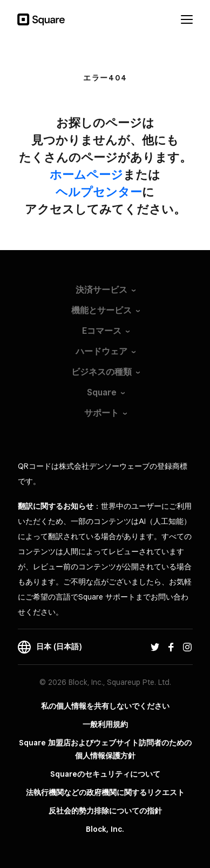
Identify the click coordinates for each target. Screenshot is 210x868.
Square (102, 392)
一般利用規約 (105, 724)
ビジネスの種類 (101, 372)
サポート (101, 413)
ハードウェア (101, 351)
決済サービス (101, 290)
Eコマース (102, 331)
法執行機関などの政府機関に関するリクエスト (105, 792)
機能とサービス (101, 310)
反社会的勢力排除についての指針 (105, 811)
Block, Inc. (105, 829)
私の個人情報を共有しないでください (105, 706)
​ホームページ (86, 174)
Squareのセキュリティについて (105, 774)
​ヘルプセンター (99, 192)
